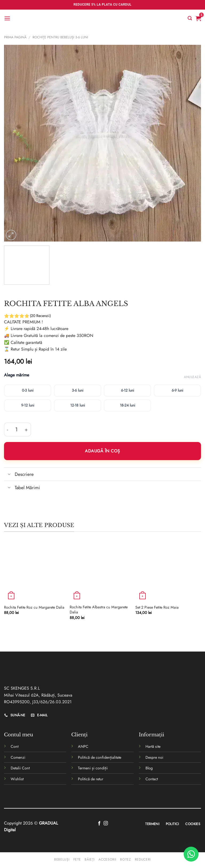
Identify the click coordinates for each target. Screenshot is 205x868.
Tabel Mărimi (22, 488)
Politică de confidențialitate (100, 757)
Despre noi (154, 757)
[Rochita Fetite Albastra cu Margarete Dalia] (100, 571)
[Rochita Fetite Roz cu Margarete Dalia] (34, 571)
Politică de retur (91, 779)
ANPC (83, 746)
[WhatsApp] (191, 854)
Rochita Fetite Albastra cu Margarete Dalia (99, 610)
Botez (125, 859)
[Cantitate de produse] (17, 429)
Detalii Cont (20, 768)
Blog (149, 768)
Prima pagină (15, 37)
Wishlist (17, 779)
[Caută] (190, 18)
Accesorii (107, 859)
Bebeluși (62, 859)
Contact (152, 779)
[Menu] (7, 18)
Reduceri (143, 859)
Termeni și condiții (93, 768)
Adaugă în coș (102, 451)
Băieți (90, 859)
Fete (77, 859)
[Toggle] (9, 475)
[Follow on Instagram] (106, 823)
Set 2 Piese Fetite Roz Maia (157, 607)
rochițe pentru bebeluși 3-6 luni (60, 37)
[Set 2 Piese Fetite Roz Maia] (165, 571)
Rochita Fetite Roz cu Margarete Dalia (34, 607)
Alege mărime (17, 375)
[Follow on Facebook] (99, 823)
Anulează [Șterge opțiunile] (192, 377)
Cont (15, 746)
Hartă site (153, 746)
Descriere (19, 475)
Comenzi (18, 757)
